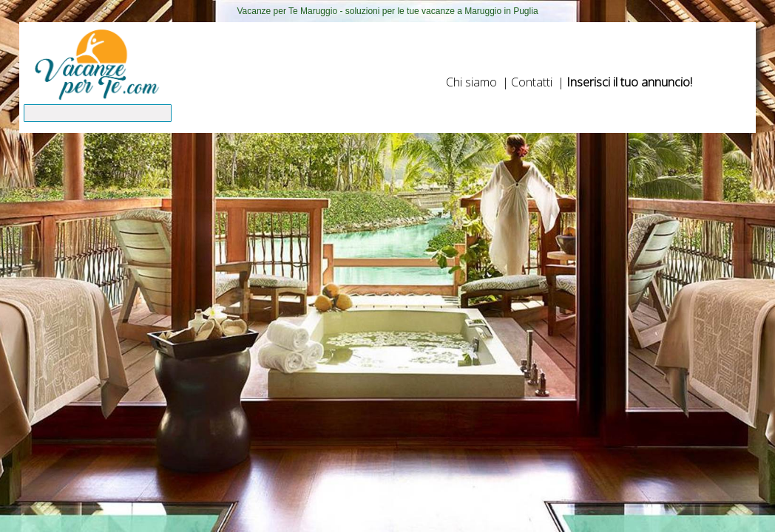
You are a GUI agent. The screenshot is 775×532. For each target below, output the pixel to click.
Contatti (532, 82)
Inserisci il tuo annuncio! (629, 82)
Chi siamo (471, 82)
